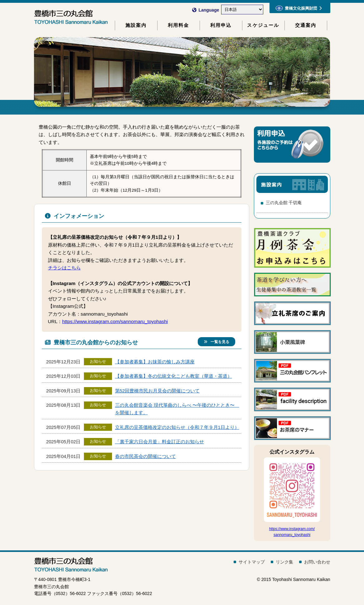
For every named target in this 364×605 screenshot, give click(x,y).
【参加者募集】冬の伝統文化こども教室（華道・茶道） (174, 376)
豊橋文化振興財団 (298, 8)
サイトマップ (252, 562)
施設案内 (136, 25)
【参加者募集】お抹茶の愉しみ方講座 (155, 362)
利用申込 (221, 25)
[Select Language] (242, 10)
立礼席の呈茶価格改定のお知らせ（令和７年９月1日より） (177, 427)
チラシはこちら (64, 268)
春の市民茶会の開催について (146, 456)
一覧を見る (216, 342)
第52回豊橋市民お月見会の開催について (157, 391)
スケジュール (263, 25)
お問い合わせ (317, 562)
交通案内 (306, 25)
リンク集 (284, 562)
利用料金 (179, 25)
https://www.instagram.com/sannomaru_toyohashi (115, 321)
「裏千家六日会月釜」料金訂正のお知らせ (160, 442)
